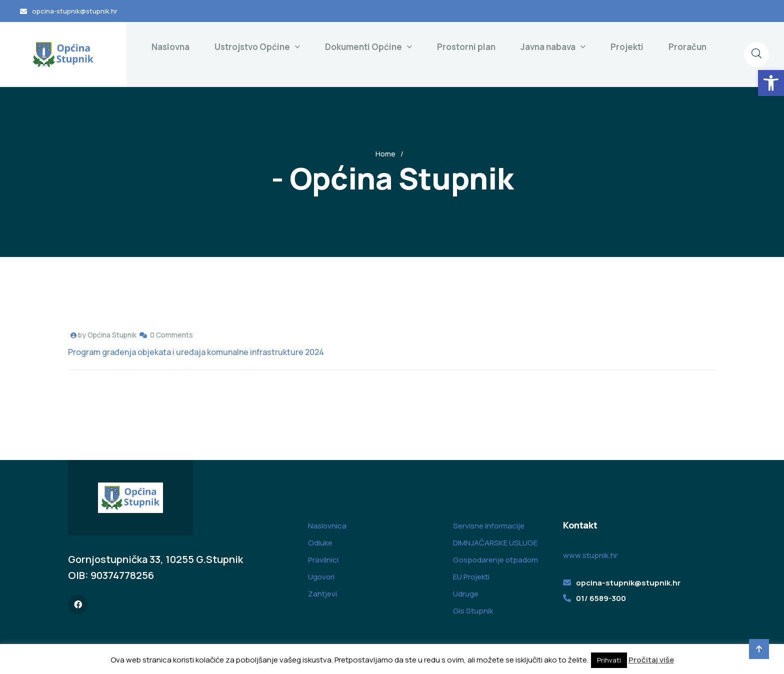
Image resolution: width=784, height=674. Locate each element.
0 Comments (171, 335)
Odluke (320, 543)
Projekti (627, 47)
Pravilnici (323, 560)
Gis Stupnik (473, 611)
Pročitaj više (651, 660)
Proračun (687, 47)
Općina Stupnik (112, 335)
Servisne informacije (489, 526)
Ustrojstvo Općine (252, 47)
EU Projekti (471, 577)
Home (385, 154)
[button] (771, 83)
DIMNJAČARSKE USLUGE (495, 543)
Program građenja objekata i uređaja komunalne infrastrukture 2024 (196, 352)
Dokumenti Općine (363, 47)
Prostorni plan (466, 47)
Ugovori (321, 577)
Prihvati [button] (609, 660)
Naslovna (170, 47)
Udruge (466, 594)
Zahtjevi (322, 594)
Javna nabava (548, 47)
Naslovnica (327, 526)
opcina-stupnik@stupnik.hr (75, 11)
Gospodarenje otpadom (495, 560)
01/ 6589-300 (601, 598)
